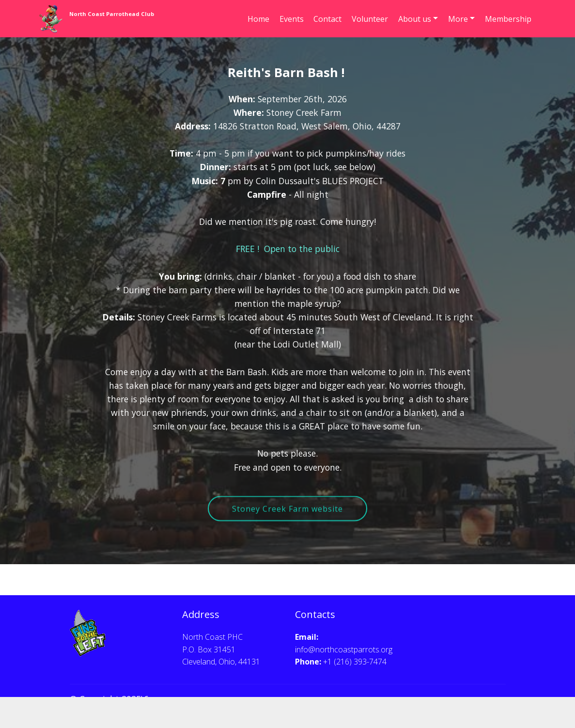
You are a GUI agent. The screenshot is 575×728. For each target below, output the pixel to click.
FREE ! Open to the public (288, 252)
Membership (508, 19)
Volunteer (370, 19)
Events (292, 19)
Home (258, 19)
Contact (327, 19)
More (458, 19)
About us (415, 19)
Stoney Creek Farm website (287, 519)
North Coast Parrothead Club (112, 14)
